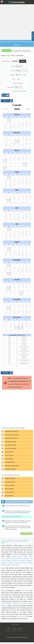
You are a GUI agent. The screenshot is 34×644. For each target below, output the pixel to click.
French (25, 75)
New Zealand (21, 561)
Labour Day (24, 353)
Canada (25, 556)
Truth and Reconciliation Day (24, 355)
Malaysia (8, 561)
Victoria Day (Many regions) (24, 347)
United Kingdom (6, 565)
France (3, 558)
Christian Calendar (10, 482)
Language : (12, 75)
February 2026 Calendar (12, 435)
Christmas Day (24, 362)
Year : (14, 79)
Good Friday (24, 342)
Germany (9, 558)
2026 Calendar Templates (9, 604)
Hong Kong (16, 558)
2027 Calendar (9, 455)
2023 (6, 109)
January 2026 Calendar (12, 431)
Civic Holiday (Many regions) (24, 351)
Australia (14, 556)
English (19, 75)
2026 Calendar (9, 452)
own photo (21, 617)
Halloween (24, 358)
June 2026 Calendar (11, 449)
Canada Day (24, 349)
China (31, 556)
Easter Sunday (24, 344)
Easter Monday (24, 346)
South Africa (18, 563)
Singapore (11, 563)
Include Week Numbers (19, 91)
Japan (3, 561)
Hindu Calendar (9, 489)
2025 (28, 109)
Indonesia (26, 558)
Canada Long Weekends (12, 466)
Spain (25, 563)
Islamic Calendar (10, 485)
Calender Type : (6, 61)
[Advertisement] (17, 22)
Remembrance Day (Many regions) (24, 360)
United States (15, 565)
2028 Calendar (9, 459)
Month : (13, 66)
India (21, 558)
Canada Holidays (10, 462)
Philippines (29, 561)
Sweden (30, 563)
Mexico (14, 561)
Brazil (20, 556)
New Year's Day (24, 337)
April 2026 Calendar (11, 442)
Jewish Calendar (10, 492)
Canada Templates (10, 469)
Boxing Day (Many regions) (24, 364)
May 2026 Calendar (11, 445)
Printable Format (6, 373)
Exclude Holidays (18, 83)
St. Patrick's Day (24, 340)
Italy (31, 558)
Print (5, 101)
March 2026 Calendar (11, 438)
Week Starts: (11, 87)
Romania (4, 563)
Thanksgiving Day (24, 356)
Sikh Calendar (9, 496)
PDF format (26, 591)
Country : (13, 71)
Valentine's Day (24, 338)
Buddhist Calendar (10, 479)
